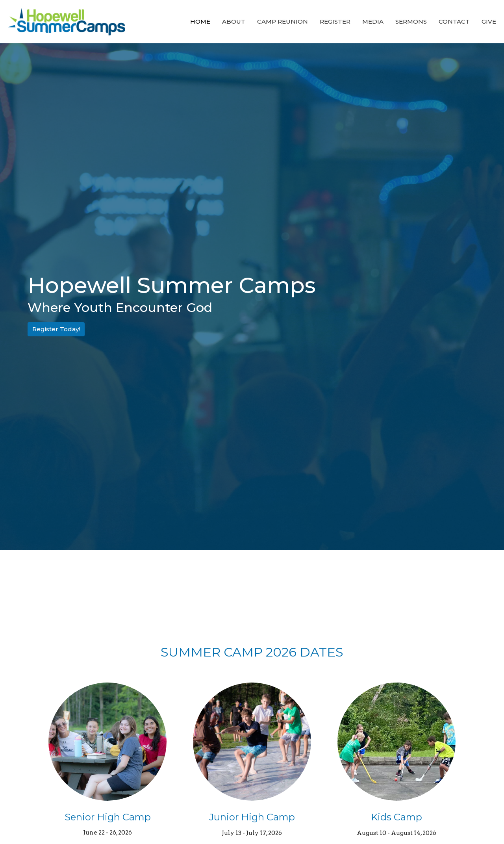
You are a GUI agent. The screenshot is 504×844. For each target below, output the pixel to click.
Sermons (411, 21)
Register (335, 21)
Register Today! (56, 329)
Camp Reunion (283, 21)
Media (373, 21)
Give (489, 21)
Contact (454, 21)
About (234, 21)
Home (200, 21)
